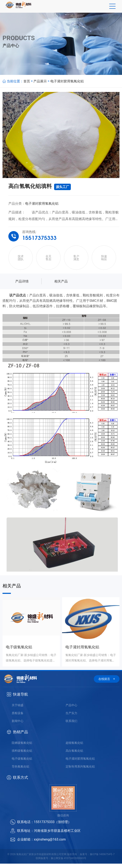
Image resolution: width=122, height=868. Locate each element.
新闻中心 (18, 725)
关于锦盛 (18, 710)
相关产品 (61, 286)
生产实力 (71, 717)
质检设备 (18, 717)
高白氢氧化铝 (74, 755)
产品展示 (40, 85)
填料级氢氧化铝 (22, 755)
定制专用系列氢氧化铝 (80, 771)
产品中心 (71, 710)
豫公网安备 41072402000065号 (68, 863)
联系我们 (71, 725)
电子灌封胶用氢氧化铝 (67, 85)
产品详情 (22, 286)
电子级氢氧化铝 (22, 763)
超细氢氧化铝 (74, 747)
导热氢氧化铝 (20, 771)
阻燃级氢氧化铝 (22, 747)
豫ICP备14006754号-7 (102, 859)
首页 (27, 85)
